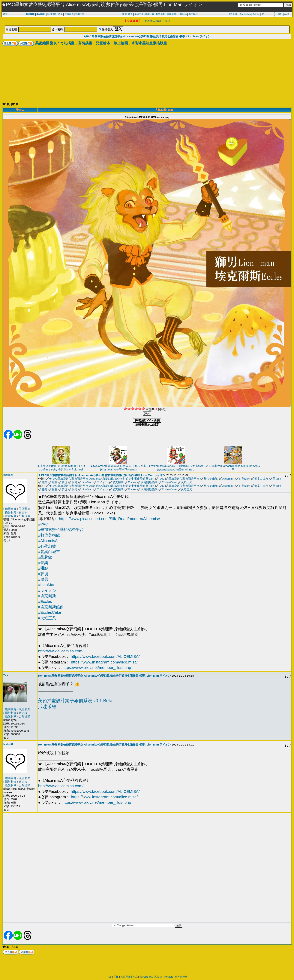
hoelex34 (8, 475)
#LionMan (47, 585)
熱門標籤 (52, 14)
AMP (287, 14)
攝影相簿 (11, 512)
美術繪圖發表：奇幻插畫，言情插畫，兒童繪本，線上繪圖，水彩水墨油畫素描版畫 (101, 43)
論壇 (124, 14)
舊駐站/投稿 (156, 977)
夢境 (64, 482)
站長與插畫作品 (129, 977)
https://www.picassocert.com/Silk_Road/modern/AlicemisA (110, 519)
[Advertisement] (147, 74)
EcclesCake (169, 482)
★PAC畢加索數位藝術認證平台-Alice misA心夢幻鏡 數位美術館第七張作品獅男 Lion (102, 479)
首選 (60, 14)
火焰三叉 (187, 482)
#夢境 (43, 574)
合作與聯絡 (181, 977)
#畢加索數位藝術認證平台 (61, 530)
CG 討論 (233, 14)
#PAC (43, 524)
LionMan (87, 482)
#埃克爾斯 (47, 596)
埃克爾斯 (118, 482)
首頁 (5, 14)
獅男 (74, 482)
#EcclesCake (50, 612)
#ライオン (47, 590)
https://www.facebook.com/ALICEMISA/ (105, 656)
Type (6, 675)
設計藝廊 (25, 509)
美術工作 (139, 14)
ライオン (102, 482)
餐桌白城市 (261, 479)
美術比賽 (150, 14)
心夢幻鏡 (244, 479)
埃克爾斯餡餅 (149, 482)
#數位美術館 (49, 535)
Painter (256, 14)
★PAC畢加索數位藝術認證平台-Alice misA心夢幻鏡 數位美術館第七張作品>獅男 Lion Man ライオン (147, 36)
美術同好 (193, 14)
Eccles (132, 482)
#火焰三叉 (47, 618)
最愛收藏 (11, 516)
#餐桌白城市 (49, 552)
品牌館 (277, 479)
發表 (130, 14)
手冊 (116, 977)
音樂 (44, 482)
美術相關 (171, 14)
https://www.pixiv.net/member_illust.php (97, 668)
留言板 (23, 512)
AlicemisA (228, 479)
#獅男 (43, 579)
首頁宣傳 (69, 14)
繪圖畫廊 (11, 509)
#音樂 (43, 563)
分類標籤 (25, 516)
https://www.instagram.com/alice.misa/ (104, 662)
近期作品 (80, 14)
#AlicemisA (48, 541)
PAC (161, 479)
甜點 (55, 482)
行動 (280, 14)
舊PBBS (144, 977)
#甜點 (43, 568)
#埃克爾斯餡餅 (51, 607)
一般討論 (182, 14)
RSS (109, 977)
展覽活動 (160, 14)
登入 (168, 21)
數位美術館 (211, 479)
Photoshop (245, 14)
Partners (169, 977)
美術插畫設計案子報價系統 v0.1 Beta (75, 701)
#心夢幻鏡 (47, 546)
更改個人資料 (153, 21)
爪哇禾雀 (47, 707)
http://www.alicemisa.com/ (61, 651)
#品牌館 (45, 557)
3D (263, 14)
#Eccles (45, 601)
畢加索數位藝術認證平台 (184, 479)
